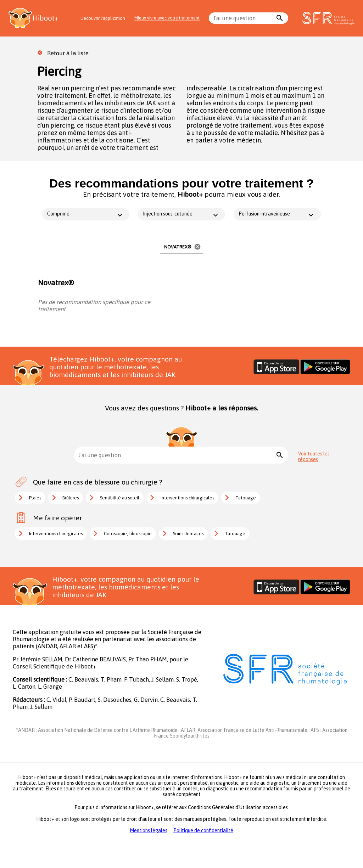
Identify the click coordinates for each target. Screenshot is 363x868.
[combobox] (243, 18)
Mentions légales (149, 830)
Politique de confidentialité (203, 830)
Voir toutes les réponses (314, 457)
